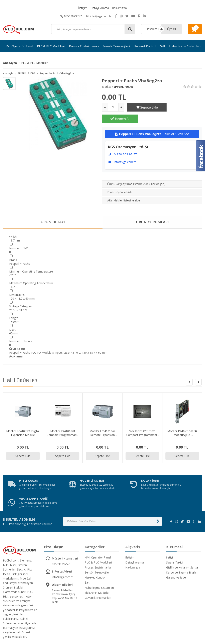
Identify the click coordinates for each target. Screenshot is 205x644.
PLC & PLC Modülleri (51, 46)
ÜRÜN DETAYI (53, 211)
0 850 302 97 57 (125, 143)
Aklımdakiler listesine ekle (124, 189)
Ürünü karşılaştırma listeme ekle (128, 173)
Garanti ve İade (176, 552)
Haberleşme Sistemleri (185, 46)
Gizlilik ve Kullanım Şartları (183, 542)
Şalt (163, 46)
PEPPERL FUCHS (27, 73)
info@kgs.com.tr (99, 16)
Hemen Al (184, 107)
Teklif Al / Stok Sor (152, 123)
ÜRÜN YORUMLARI (152, 211)
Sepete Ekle (145, 107)
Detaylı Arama (100, 8)
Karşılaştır (157, 173)
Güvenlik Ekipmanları (98, 572)
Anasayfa (10, 63)
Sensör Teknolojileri (116, 46)
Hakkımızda (119, 8)
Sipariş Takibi (175, 537)
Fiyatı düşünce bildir (120, 181)
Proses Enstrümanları (84, 46)
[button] (198, 371)
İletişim (83, 8)
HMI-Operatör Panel (19, 46)
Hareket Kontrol (145, 46)
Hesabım (151, 29)
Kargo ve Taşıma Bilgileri (182, 547)
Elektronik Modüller (97, 567)
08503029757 (71, 16)
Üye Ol (171, 29)
